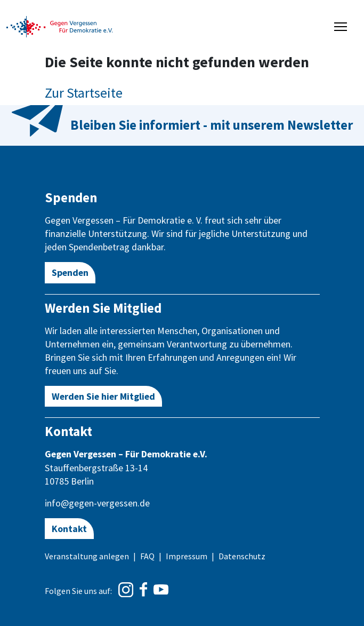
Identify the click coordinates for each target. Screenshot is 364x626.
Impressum (187, 556)
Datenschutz (242, 556)
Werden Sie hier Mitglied (103, 396)
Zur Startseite (84, 93)
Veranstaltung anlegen (87, 556)
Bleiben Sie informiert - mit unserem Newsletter (212, 125)
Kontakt (69, 529)
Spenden (70, 272)
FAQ (147, 556)
